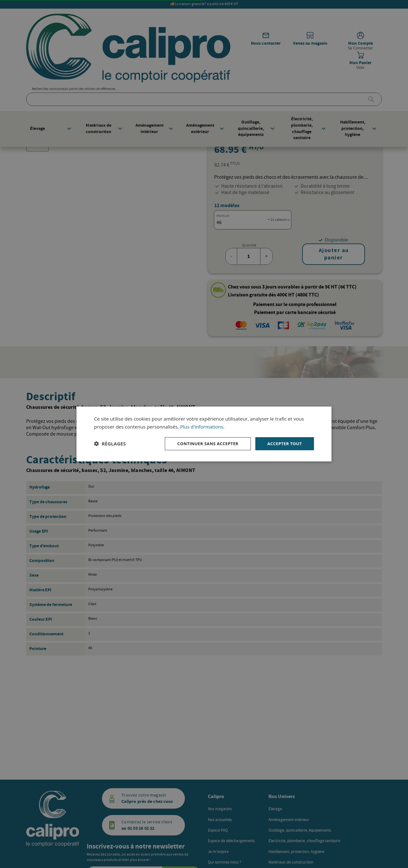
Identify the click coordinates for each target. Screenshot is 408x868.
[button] (110, 444)
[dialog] (204, 434)
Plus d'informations (202, 426)
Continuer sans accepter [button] (203, 443)
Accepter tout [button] (283, 443)
